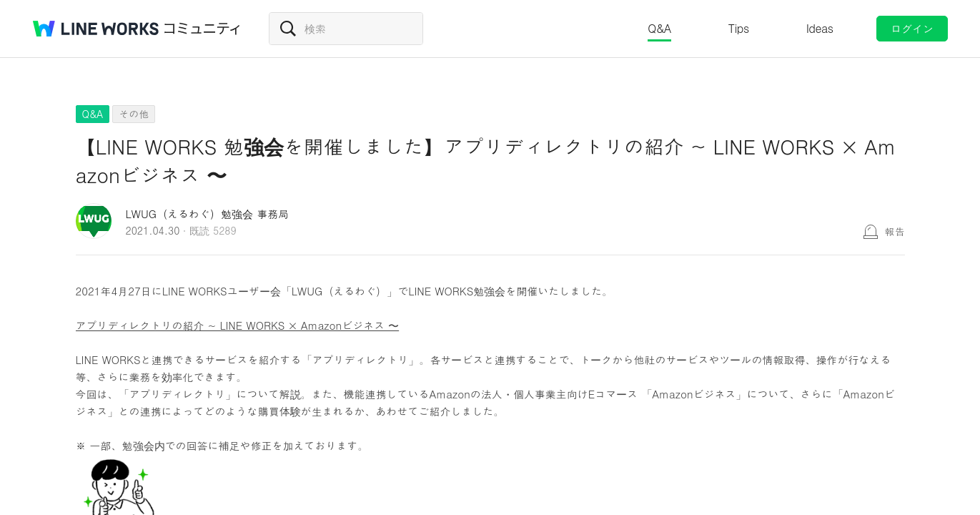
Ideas (820, 28)
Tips (739, 28)
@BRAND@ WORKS (96, 29)
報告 (895, 231)
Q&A (659, 28)
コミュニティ (202, 29)
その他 (134, 114)
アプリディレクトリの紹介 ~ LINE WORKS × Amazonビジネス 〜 (238, 325)
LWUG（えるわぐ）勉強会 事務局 (208, 214)
